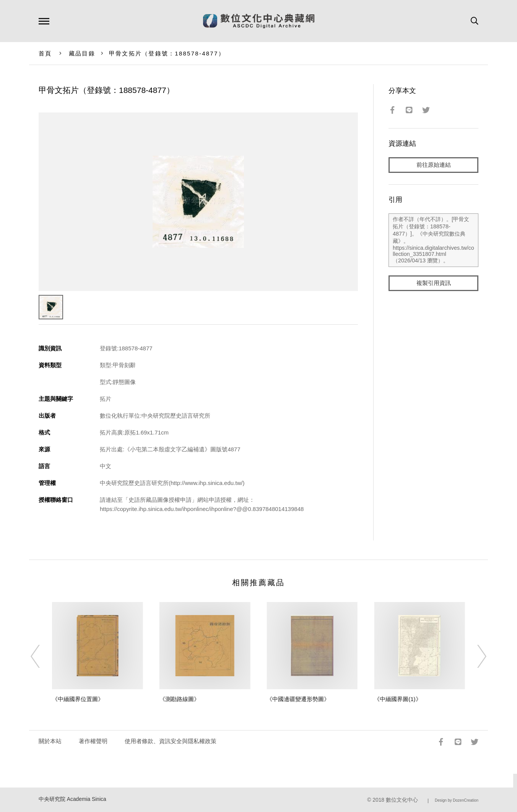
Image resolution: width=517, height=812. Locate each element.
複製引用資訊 (434, 284)
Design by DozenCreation (457, 800)
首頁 (45, 53)
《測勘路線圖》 (180, 699)
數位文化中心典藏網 (259, 21)
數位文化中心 (402, 800)
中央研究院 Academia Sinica (72, 799)
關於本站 (50, 741)
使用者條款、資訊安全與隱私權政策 (171, 741)
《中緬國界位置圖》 (78, 699)
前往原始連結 (434, 165)
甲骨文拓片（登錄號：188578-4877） (167, 53)
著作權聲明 (93, 741)
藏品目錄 (82, 53)
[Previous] (42, 656)
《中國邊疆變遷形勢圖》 (298, 699)
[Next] (475, 656)
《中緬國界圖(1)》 (398, 699)
